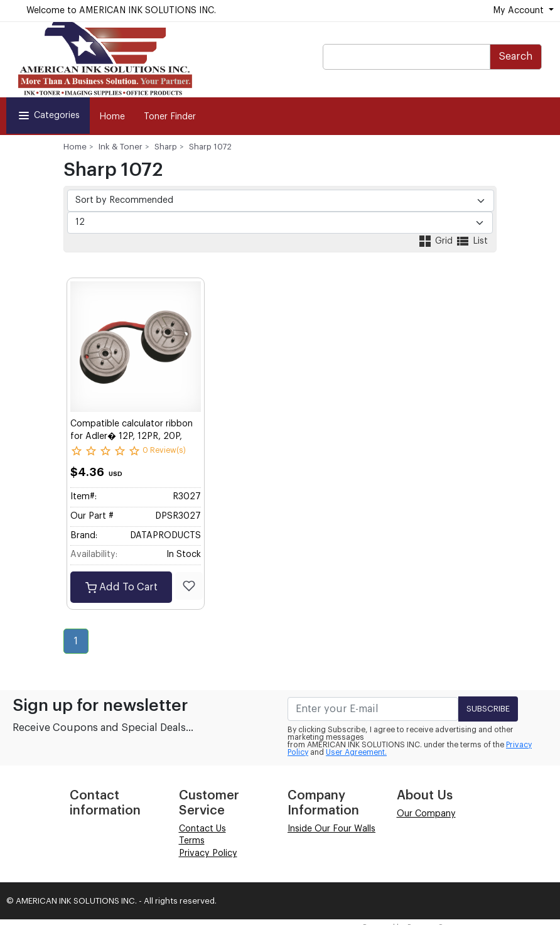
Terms (192, 841)
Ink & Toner (121, 147)
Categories (48, 116)
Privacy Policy (208, 853)
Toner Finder (170, 117)
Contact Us (202, 829)
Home (112, 117)
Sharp (166, 147)
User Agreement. (356, 752)
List (471, 241)
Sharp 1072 (210, 147)
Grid (436, 241)
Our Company (426, 814)
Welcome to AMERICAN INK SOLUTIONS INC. (121, 11)
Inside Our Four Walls (331, 829)
